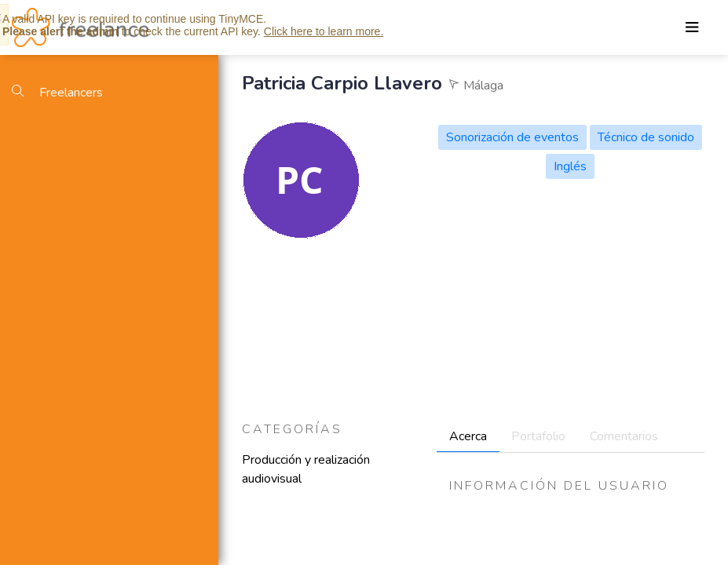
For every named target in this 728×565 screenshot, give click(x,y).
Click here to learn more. (324, 31)
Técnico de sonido (646, 137)
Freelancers (57, 93)
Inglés (570, 166)
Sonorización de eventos (512, 137)
